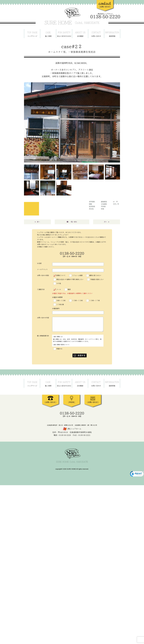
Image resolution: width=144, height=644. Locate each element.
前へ (37, 222)
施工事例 (48, 34)
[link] (137, 474)
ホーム (32, 34)
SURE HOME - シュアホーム (72, 16)
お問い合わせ (96, 34)
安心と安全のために (64, 34)
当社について (80, 34)
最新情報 (112, 34)
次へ (107, 222)
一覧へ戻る (72, 222)
